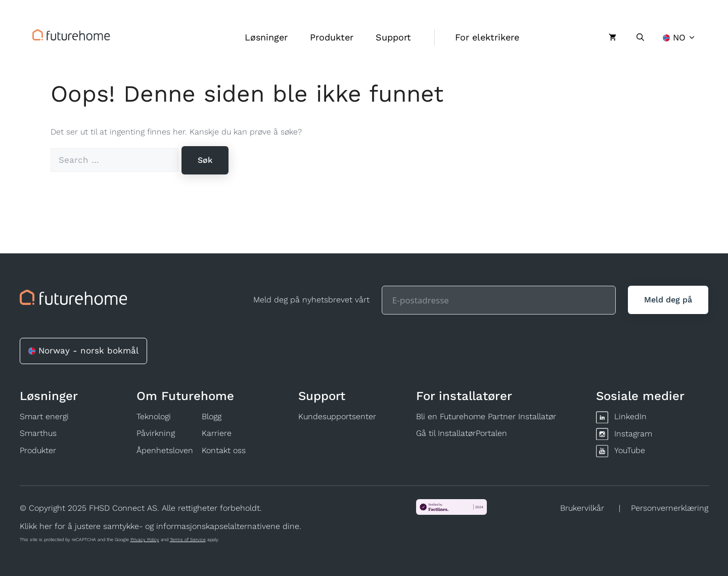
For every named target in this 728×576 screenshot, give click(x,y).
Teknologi (154, 416)
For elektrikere (487, 37)
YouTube (630, 450)
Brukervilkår (582, 508)
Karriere (217, 433)
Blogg (212, 416)
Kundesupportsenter (337, 416)
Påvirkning (156, 433)
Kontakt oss (224, 450)
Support (393, 37)
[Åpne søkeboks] (640, 37)
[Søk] (205, 160)
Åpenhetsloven (165, 450)
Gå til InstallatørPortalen (462, 433)
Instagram (633, 434)
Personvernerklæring (670, 508)
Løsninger (266, 37)
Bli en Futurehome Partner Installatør (486, 416)
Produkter (332, 37)
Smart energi (44, 416)
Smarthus (38, 433)
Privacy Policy (145, 540)
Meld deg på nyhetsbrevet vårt (311, 300)
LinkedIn (630, 416)
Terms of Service (188, 540)
